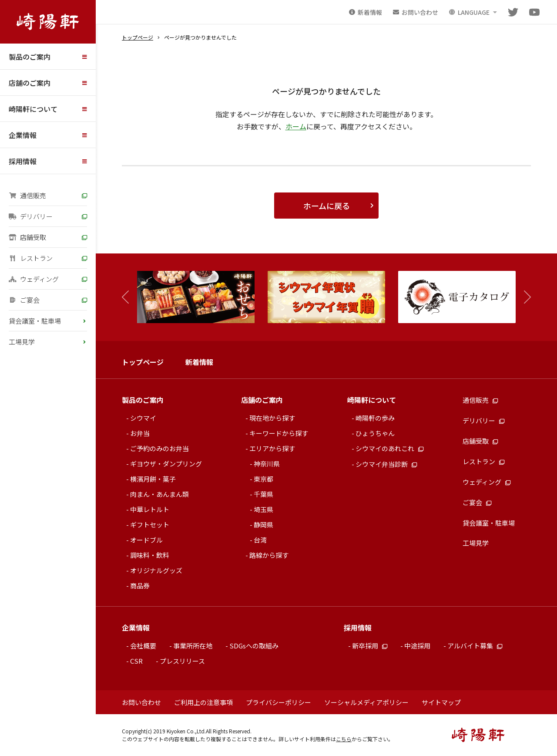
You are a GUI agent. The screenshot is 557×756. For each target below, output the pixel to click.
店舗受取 (27, 237)
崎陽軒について (33, 109)
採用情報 (23, 161)
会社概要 (143, 646)
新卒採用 (370, 646)
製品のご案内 (30, 57)
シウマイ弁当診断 (386, 464)
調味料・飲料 (150, 555)
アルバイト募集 (475, 646)
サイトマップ (441, 702)
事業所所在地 (193, 646)
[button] (523, 297)
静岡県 (263, 525)
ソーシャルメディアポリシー (366, 702)
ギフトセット (150, 525)
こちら (344, 739)
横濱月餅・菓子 (153, 479)
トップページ (138, 37)
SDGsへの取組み (254, 646)
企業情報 (23, 135)
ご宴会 (24, 300)
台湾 (260, 540)
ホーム (296, 126)
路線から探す (269, 555)
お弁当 (140, 433)
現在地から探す (272, 418)
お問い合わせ (141, 702)
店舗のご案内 (30, 83)
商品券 (140, 586)
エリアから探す (272, 448)
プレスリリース (182, 661)
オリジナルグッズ (156, 570)
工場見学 (22, 342)
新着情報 (199, 362)
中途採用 (417, 646)
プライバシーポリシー (278, 702)
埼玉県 (263, 509)
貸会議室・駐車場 (35, 321)
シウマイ (143, 418)
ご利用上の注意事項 (203, 702)
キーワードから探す (279, 433)
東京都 (263, 479)
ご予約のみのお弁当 (159, 448)
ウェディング (34, 279)
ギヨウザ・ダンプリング (166, 464)
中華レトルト (150, 509)
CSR (136, 661)
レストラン (31, 258)
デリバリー (31, 216)
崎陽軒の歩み (375, 418)
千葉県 (263, 494)
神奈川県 (267, 464)
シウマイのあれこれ (389, 448)
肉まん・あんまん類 (159, 494)
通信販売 (27, 195)
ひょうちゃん (375, 433)
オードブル (146, 540)
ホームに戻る (327, 206)
